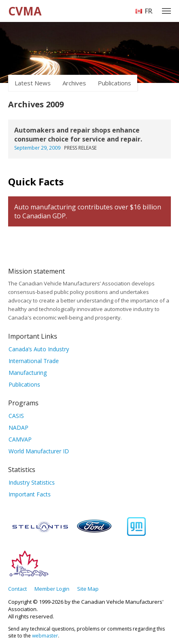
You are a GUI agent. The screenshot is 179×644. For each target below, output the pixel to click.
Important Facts (30, 494)
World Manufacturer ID (39, 451)
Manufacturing (28, 373)
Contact (17, 589)
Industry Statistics (32, 482)
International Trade (34, 361)
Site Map (88, 589)
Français (149, 11)
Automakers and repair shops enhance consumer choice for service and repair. (78, 135)
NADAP (18, 428)
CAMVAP (20, 439)
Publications (114, 83)
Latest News (33, 83)
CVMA (25, 11)
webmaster (45, 636)
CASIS (16, 416)
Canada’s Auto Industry (39, 349)
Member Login (52, 589)
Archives (74, 83)
